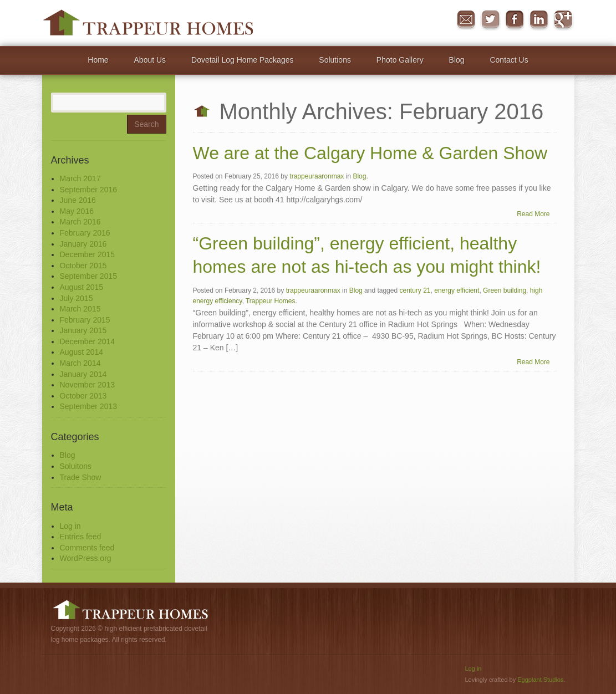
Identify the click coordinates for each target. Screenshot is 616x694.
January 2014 (83, 374)
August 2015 (82, 287)
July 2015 (77, 298)
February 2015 (85, 320)
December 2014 (88, 341)
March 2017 (80, 178)
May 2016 (77, 211)
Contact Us (509, 60)
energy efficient (457, 290)
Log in (70, 526)
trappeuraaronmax (317, 177)
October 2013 (83, 396)
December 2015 (88, 254)
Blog (457, 60)
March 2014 (80, 363)
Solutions (335, 60)
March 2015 (80, 309)
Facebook (515, 20)
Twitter (490, 20)
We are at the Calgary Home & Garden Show (370, 153)
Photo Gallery (400, 60)
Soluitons (76, 466)
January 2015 (83, 330)
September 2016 (89, 190)
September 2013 (89, 406)
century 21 (415, 290)
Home (98, 60)
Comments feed (87, 548)
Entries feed (81, 537)
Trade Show (81, 477)
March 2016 (80, 222)
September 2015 (89, 276)
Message (466, 20)
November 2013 (88, 385)
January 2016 (83, 244)
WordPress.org (86, 558)
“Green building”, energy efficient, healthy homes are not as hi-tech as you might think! (367, 256)
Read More (533, 214)
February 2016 (85, 233)
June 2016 (78, 200)
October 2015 (83, 266)
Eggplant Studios (540, 680)
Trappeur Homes (271, 301)
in (539, 20)
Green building (505, 290)
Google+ (563, 20)
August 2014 (82, 352)
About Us (150, 60)
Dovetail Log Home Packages (242, 60)
